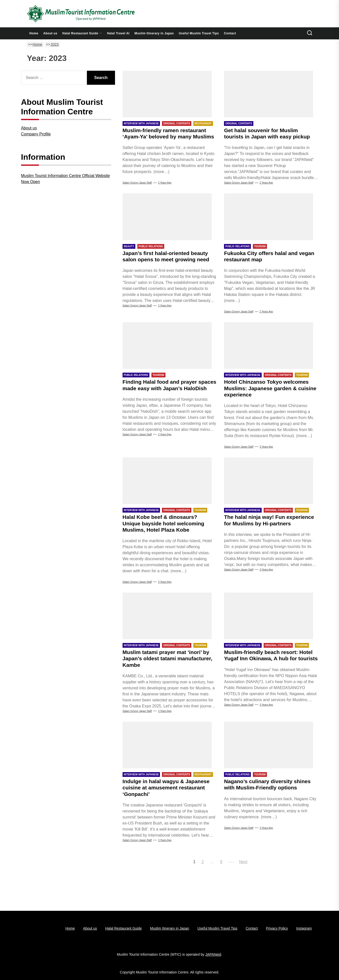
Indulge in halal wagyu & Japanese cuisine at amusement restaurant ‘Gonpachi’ (166, 788)
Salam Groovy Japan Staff (137, 183)
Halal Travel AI (118, 33)
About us (50, 33)
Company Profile (36, 134)
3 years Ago (266, 447)
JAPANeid (213, 954)
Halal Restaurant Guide (82, 33)
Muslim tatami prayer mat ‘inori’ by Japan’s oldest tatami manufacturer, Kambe (167, 658)
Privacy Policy (277, 928)
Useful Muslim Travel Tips (199, 33)
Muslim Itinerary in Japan (154, 33)
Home (34, 33)
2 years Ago (165, 183)
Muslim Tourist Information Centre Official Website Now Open (66, 179)
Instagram (304, 928)
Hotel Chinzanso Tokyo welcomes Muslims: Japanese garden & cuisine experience (270, 388)
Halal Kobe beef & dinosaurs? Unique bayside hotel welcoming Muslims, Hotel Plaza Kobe (163, 523)
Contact (230, 33)
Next (243, 862)
